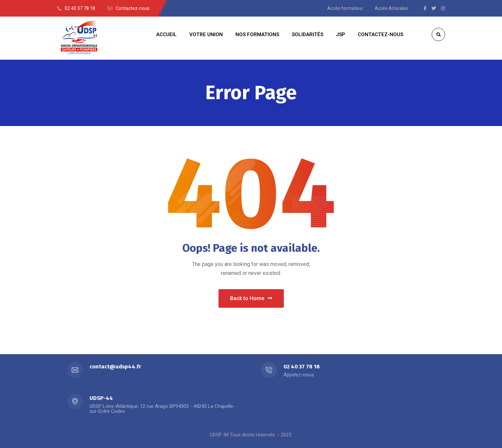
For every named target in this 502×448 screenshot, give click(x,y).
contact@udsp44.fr (115, 367)
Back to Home (251, 298)
